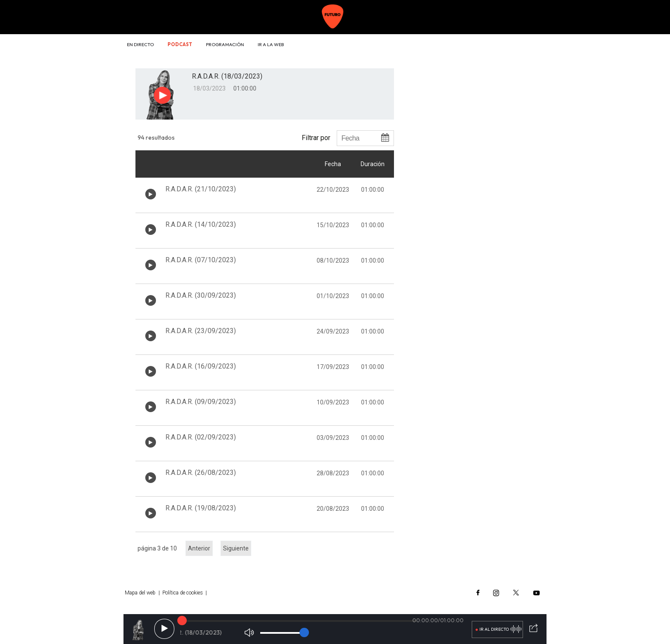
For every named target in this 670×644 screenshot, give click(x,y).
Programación (225, 44)
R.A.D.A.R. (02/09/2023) (201, 437)
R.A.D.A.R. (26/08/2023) (201, 473)
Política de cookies (183, 593)
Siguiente (236, 548)
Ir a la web (271, 44)
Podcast (180, 44)
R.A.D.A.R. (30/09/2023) (201, 295)
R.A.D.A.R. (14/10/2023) (201, 224)
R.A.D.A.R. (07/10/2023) (201, 260)
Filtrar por (316, 138)
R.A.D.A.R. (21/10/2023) (201, 189)
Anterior (199, 548)
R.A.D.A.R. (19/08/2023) (201, 508)
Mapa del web (140, 593)
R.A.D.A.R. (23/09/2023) (201, 331)
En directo (140, 44)
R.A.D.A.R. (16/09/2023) (201, 366)
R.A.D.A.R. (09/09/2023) (201, 402)
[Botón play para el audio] (162, 95)
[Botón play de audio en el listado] (151, 194)
